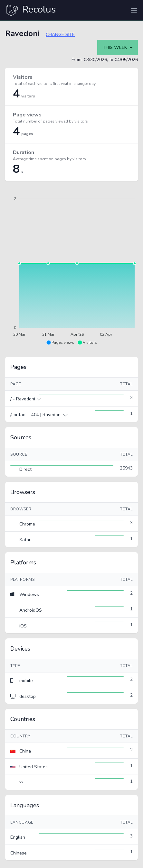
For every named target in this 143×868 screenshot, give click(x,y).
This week (118, 47)
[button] (60, 343)
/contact (19, 415)
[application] (71, 266)
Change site (60, 35)
